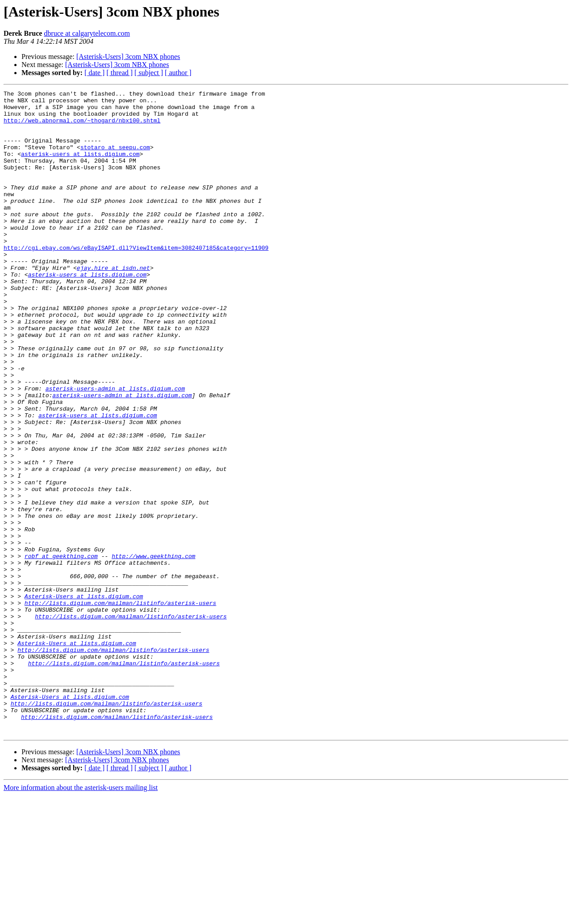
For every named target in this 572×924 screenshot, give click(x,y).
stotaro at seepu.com (115, 159)
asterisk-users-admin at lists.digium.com (115, 449)
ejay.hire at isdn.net (114, 304)
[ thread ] (120, 73)
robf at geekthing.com (61, 650)
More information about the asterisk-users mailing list (81, 916)
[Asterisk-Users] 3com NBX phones (128, 57)
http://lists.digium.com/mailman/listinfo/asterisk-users (120, 706)
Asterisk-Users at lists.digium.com (84, 698)
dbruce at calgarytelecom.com (87, 33)
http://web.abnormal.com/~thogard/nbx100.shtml (82, 127)
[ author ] (178, 73)
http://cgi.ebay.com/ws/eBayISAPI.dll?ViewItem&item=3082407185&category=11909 (136, 280)
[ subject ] (149, 73)
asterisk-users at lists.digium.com (80, 167)
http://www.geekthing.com (154, 650)
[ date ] (95, 73)
